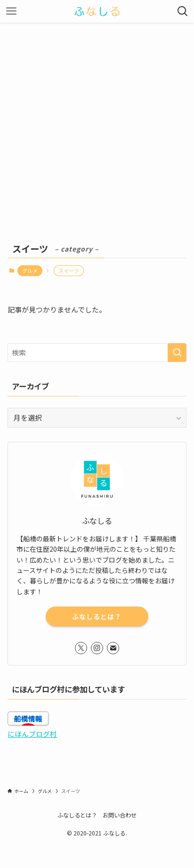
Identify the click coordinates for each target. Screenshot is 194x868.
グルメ (30, 270)
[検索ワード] (97, 353)
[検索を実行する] (177, 353)
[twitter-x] (81, 648)
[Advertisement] (97, 125)
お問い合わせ (120, 815)
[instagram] (97, 648)
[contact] (113, 648)
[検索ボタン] (183, 11)
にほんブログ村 (32, 734)
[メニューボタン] (11, 11)
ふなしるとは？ (97, 616)
